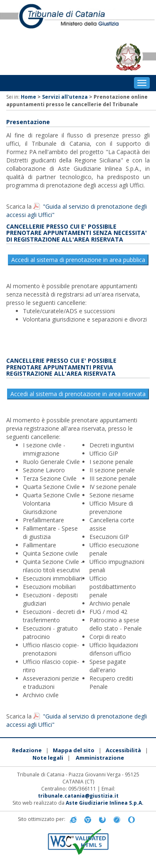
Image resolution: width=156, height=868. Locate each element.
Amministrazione (100, 758)
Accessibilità (123, 750)
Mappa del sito (74, 750)
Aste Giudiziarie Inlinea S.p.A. (105, 803)
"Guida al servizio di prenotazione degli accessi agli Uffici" (77, 211)
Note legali (48, 758)
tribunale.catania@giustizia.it (78, 796)
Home (28, 97)
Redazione (27, 750)
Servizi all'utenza (65, 97)
